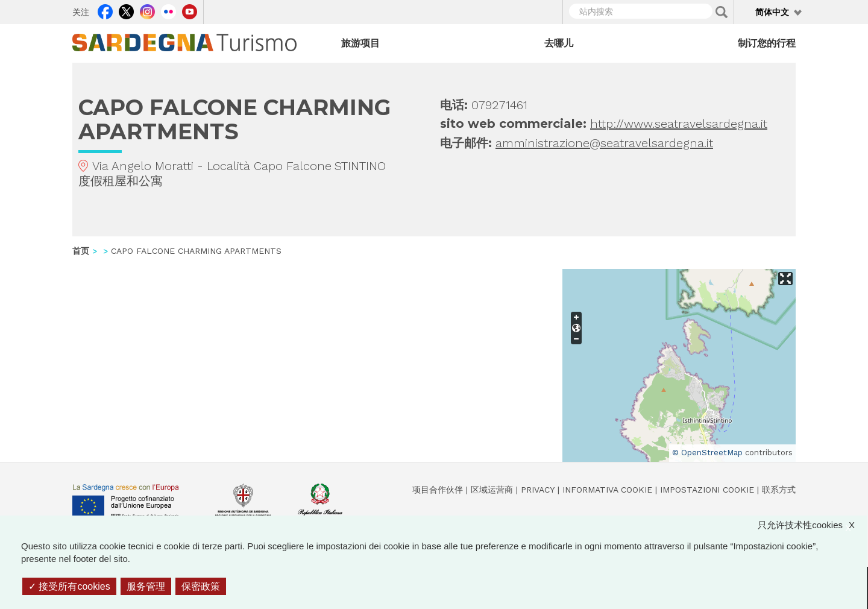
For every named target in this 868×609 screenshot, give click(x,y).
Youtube (190, 10)
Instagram (147, 10)
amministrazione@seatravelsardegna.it (604, 143)
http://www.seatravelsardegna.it (679, 124)
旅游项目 (360, 43)
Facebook (105, 10)
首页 (81, 251)
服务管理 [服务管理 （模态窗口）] (146, 586)
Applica (722, 12)
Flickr (168, 10)
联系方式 (779, 490)
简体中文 (772, 12)
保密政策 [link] (201, 586)
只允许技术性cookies (812, 525)
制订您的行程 (767, 43)
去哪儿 (559, 43)
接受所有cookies (69, 586)
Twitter (126, 10)
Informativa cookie (607, 490)
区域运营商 (492, 490)
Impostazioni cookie (707, 490)
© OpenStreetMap (707, 453)
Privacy (538, 490)
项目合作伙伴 (438, 490)
